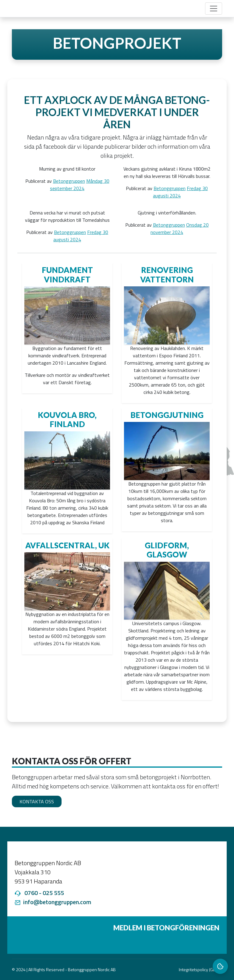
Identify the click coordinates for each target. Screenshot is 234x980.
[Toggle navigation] (214, 9)
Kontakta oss (37, 801)
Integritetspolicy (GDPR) (200, 969)
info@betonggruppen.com (57, 902)
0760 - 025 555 (44, 893)
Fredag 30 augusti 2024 (180, 192)
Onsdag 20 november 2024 (180, 228)
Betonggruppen (69, 181)
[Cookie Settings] (220, 966)
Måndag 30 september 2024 (80, 185)
